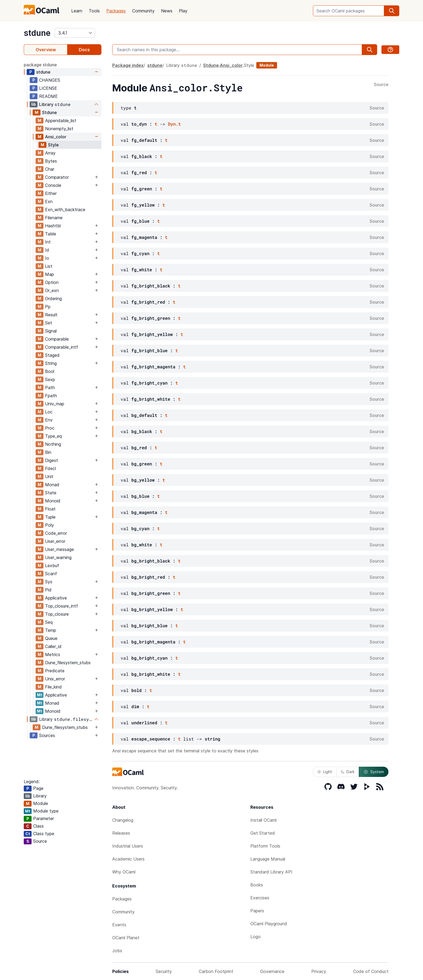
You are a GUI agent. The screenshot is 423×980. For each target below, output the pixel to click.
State (51, 493)
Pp (48, 307)
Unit (49, 477)
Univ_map (55, 404)
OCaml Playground (269, 924)
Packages (116, 11)
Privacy (319, 971)
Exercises (260, 898)
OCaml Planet (126, 938)
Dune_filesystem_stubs (68, 663)
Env (49, 420)
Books (257, 885)
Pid (48, 590)
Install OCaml (263, 820)
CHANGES (50, 80)
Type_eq (53, 436)
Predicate (55, 671)
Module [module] (267, 65)
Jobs (117, 951)
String (51, 363)
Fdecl (50, 468)
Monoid (53, 501)
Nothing (53, 444)
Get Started (263, 833)
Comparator (57, 177)
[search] (392, 11)
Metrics (53, 655)
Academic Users (128, 859)
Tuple (50, 517)
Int (48, 242)
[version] (75, 33)
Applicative (56, 598)
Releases (121, 833)
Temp (51, 630)
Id (47, 250)
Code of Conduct (371, 971)
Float (50, 509)
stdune (37, 33)
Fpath (51, 396)
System (374, 772)
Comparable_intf (62, 347)
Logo (255, 937)
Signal (51, 331)
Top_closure (57, 614)
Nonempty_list (59, 129)
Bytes (51, 161)
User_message (59, 549)
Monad (52, 485)
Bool (50, 371)
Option (52, 282)
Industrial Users (128, 846)
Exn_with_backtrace (65, 210)
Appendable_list (61, 121)
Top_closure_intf (62, 606)
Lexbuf (52, 566)
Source (381, 85)
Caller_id (53, 646)
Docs (84, 50)
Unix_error (55, 679)
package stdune (40, 65)
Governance (272, 971)
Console (53, 185)
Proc (50, 428)
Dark (348, 772)
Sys (49, 582)
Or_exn (52, 290)
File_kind (53, 687)
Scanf (51, 574)
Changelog (123, 820)
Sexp (50, 379)
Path (50, 388)
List (49, 266)
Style (53, 145)
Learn (77, 11)
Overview (46, 50)
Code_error (56, 533)
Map (50, 274)
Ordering (53, 299)
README (48, 96)
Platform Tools (265, 846)
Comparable (57, 339)
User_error (55, 541)
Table (51, 234)
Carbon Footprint (216, 971)
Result (51, 315)
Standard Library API (271, 872)
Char (50, 169)
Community (143, 11)
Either (51, 193)
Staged (52, 355)
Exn (49, 201)
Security (164, 971)
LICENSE (48, 88)
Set (49, 323)
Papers (257, 911)
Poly (50, 525)
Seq (49, 622)
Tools (94, 11)
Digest (52, 460)
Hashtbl (53, 226)
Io (47, 258)
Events (119, 925)
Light (325, 772)
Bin (48, 452)
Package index (128, 65)
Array (50, 153)
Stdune (50, 112)
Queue (51, 638)
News (167, 11)
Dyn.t (174, 124)
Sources (47, 735)
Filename (54, 218)
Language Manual (268, 859)
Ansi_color (56, 137)
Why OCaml (124, 872)
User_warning (58, 557)
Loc (49, 412)
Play (183, 11)
